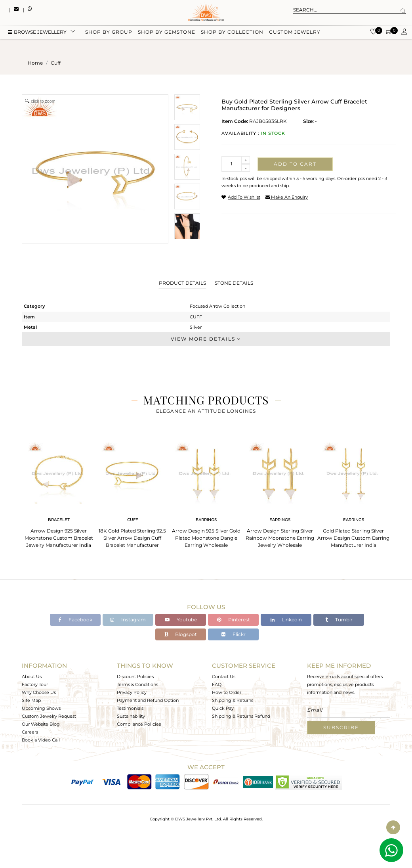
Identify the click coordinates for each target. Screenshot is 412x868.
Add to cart (295, 164)
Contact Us (224, 676)
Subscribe (341, 727)
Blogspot (181, 634)
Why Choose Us (39, 692)
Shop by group (109, 33)
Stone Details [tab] (234, 283)
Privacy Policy (132, 692)
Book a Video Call (41, 740)
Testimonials (130, 708)
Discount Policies (135, 676)
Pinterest (234, 620)
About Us (32, 676)
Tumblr (339, 620)
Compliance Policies (139, 724)
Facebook (75, 620)
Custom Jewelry (295, 33)
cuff (56, 63)
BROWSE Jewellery (37, 33)
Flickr (234, 634)
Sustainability (131, 716)
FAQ (217, 684)
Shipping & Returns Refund (241, 716)
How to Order (227, 692)
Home (35, 63)
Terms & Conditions (137, 684)
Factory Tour (35, 684)
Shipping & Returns (233, 700)
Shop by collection (232, 33)
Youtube (181, 620)
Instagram (128, 620)
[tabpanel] (59, 492)
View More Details (206, 339)
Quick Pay (223, 708)
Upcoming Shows (41, 708)
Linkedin (286, 620)
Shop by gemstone (167, 33)
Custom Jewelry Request (49, 716)
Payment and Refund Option (148, 700)
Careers (30, 732)
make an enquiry (287, 197)
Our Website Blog (41, 724)
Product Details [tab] (182, 283)
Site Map (31, 700)
